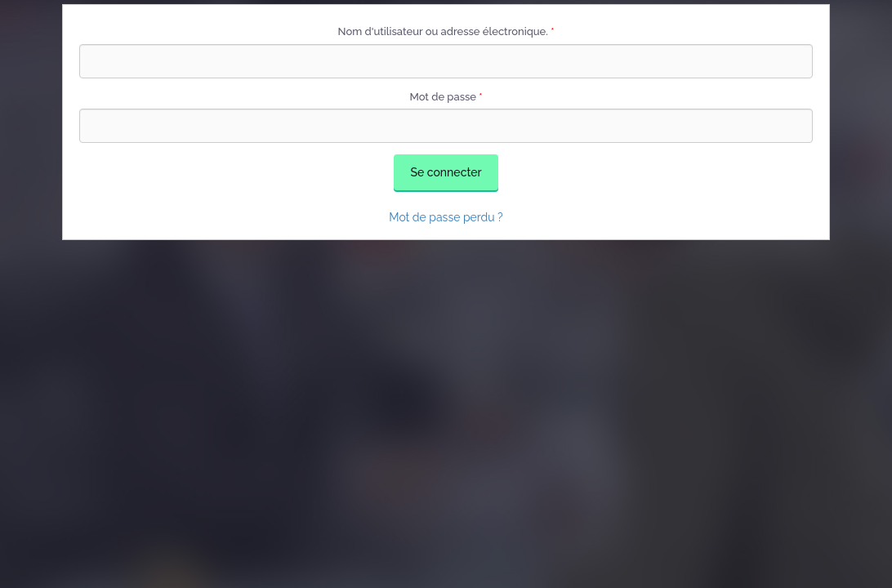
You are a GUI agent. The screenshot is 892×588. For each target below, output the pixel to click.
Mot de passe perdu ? (446, 217)
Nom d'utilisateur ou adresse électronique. (446, 31)
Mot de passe (446, 97)
